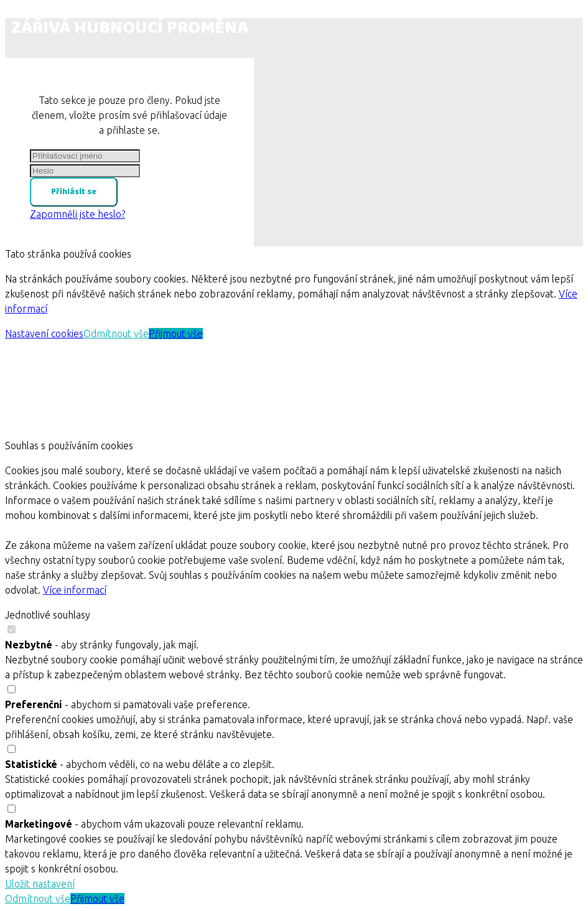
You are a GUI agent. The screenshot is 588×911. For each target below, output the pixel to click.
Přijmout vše (176, 334)
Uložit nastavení (40, 884)
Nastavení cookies (44, 334)
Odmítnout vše (116, 334)
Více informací (75, 590)
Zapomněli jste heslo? (77, 214)
